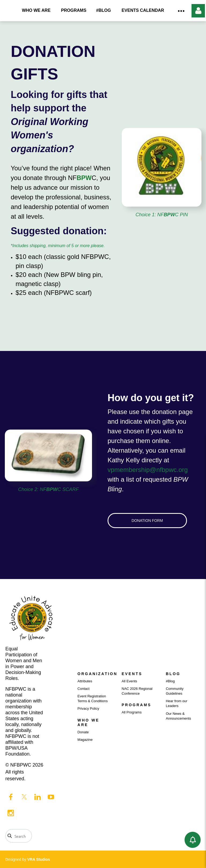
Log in (198, 11)
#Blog (170, 681)
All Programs (132, 712)
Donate (83, 732)
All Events (130, 681)
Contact (84, 689)
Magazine (85, 740)
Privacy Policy (88, 708)
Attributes (85, 681)
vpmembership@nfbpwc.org (148, 470)
